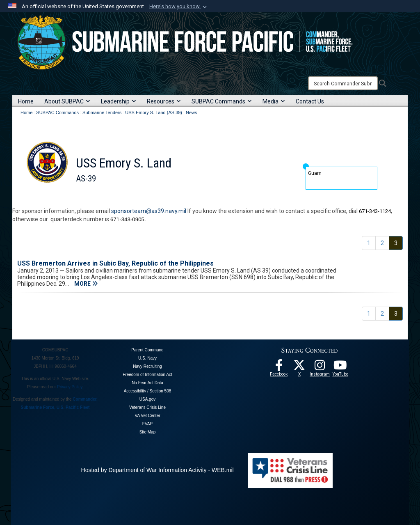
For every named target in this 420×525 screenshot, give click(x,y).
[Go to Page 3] (396, 243)
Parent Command (147, 350)
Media (274, 101)
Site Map (147, 432)
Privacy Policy (70, 387)
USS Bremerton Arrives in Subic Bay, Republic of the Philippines (115, 263)
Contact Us (310, 101)
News (178, 199)
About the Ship (67, 199)
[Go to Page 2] (382, 243)
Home (26, 101)
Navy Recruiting (147, 366)
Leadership (119, 101)
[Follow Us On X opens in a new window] (299, 367)
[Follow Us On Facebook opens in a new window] (279, 367)
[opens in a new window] (320, 367)
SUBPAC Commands (222, 101)
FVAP (147, 424)
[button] (179, 7)
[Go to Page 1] (369, 243)
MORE (86, 284)
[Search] (343, 83)
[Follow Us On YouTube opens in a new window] (340, 367)
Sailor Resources (145, 199)
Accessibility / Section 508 (148, 391)
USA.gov (147, 399)
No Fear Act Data (147, 383)
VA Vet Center (147, 416)
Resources (164, 101)
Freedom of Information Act (147, 375)
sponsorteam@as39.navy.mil (149, 211)
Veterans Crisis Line (147, 407)
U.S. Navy (147, 358)
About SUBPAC (67, 101)
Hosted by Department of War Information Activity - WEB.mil (157, 470)
